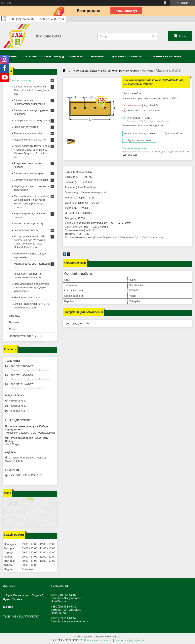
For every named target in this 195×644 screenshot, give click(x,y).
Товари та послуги (22, 80)
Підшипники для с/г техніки (30, 140)
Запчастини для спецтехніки (31, 180)
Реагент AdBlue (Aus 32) (28, 223)
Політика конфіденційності (129, 640)
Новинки (98, 56)
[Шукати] (154, 36)
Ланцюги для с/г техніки (28, 133)
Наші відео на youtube (27, 297)
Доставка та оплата (127, 56)
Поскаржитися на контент (98, 640)
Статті (13, 329)
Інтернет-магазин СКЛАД (43, 56)
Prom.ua (116, 637)
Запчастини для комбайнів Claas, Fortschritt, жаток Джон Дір (31, 90)
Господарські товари (26, 230)
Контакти (76, 56)
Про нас (15, 316)
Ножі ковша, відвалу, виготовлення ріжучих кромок (106, 71)
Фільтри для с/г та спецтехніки (32, 120)
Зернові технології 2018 (25, 336)
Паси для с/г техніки (26, 127)
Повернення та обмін (166, 56)
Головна (10, 56)
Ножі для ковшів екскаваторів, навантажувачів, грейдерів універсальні (32, 287)
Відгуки (14, 322)
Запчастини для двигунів (29, 173)
